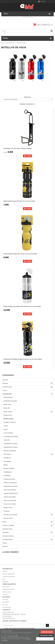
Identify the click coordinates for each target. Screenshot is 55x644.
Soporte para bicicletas (10, 490)
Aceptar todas (47, 632)
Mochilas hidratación (9, 468)
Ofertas (5, 543)
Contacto (5, 571)
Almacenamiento (8, 397)
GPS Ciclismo (7, 454)
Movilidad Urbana (7, 529)
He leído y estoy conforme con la (19, 628)
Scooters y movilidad (8, 525)
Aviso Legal (6, 587)
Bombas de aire (8, 415)
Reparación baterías (8, 536)
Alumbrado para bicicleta (10, 401)
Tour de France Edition (10, 504)
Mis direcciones (7, 607)
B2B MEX (5, 546)
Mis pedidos (6, 602)
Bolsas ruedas (7, 404)
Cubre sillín (7, 440)
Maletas (6, 465)
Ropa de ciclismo (8, 518)
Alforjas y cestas (8, 508)
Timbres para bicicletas (10, 500)
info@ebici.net (11, 618)
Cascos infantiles (8, 433)
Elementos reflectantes (10, 451)
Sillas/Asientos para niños (11, 486)
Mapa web (5, 582)
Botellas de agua (8, 419)
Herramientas (7, 461)
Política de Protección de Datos (27, 628)
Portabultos (7, 511)
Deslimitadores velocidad (10, 444)
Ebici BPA (5, 380)
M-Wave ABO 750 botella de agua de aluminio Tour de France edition (23, 359)
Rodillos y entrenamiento (10, 483)
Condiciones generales (9, 576)
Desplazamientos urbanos (11, 447)
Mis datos (5, 605)
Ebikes (5, 522)
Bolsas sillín (7, 408)
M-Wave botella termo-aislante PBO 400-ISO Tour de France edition (22, 306)
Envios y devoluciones (9, 574)
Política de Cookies (13, 636)
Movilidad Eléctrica (8, 539)
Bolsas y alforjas (8, 412)
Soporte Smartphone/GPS (11, 493)
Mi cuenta (43, 1)
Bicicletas (5, 383)
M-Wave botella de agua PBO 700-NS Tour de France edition (20, 254)
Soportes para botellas (10, 497)
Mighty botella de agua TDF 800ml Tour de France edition (19, 201)
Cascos (6, 429)
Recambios (6, 532)
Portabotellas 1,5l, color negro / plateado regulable (18, 148)
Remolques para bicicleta (10, 515)
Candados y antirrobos (10, 422)
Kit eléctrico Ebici (7, 387)
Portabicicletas (8, 472)
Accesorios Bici (7, 394)
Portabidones (7, 476)
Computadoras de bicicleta (11, 436)
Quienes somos (7, 592)
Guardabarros (7, 458)
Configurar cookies (45, 639)
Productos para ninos (9, 479)
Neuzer (5, 390)
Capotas (6, 426)
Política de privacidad (8, 589)
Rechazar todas (46, 635)
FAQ (4, 579)
